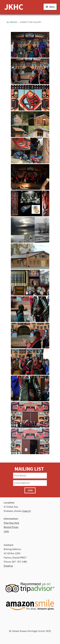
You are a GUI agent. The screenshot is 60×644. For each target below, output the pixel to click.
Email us (8, 566)
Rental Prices (11, 527)
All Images (12, 22)
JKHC (14, 7)
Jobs (6, 531)
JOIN (30, 490)
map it (26, 511)
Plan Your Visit (11, 523)
